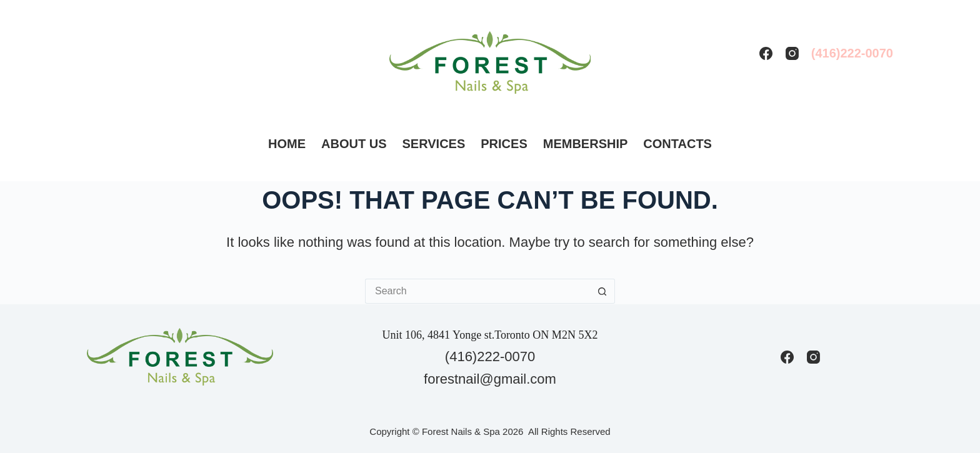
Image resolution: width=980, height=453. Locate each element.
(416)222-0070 (852, 53)
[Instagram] (792, 53)
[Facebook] (766, 53)
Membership (586, 144)
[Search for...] (477, 291)
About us (354, 144)
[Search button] (602, 291)
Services (434, 144)
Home (287, 144)
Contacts (677, 144)
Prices (504, 144)
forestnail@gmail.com (490, 379)
